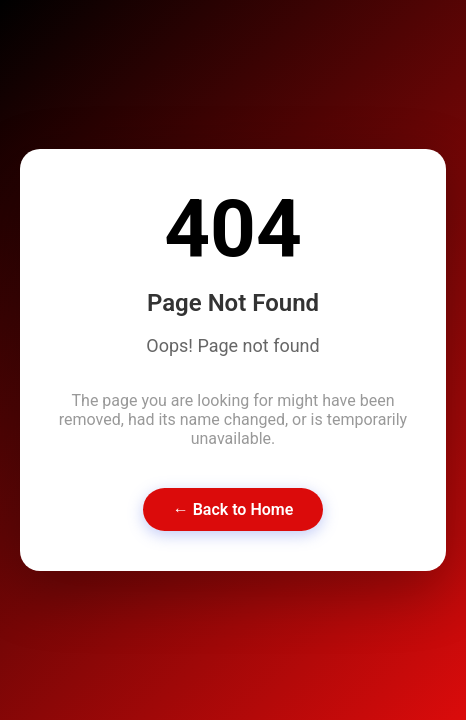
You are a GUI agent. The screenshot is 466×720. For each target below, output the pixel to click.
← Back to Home (233, 509)
